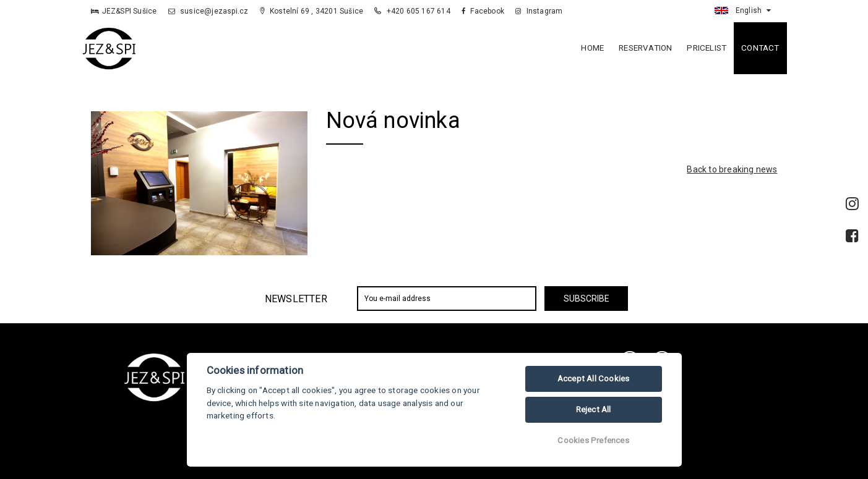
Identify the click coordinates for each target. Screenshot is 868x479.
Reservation (645, 48)
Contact (760, 48)
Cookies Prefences (593, 440)
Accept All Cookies (594, 379)
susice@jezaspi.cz (208, 11)
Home (592, 48)
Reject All (594, 409)
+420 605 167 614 (413, 11)
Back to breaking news (732, 169)
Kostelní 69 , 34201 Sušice (312, 11)
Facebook (483, 11)
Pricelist (707, 48)
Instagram (539, 11)
